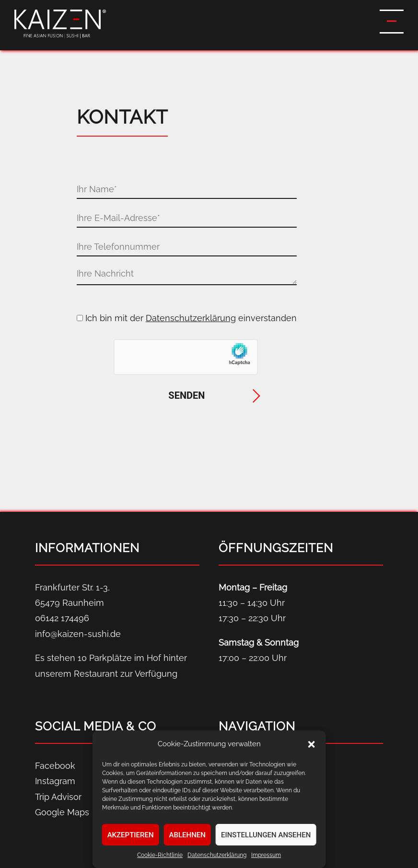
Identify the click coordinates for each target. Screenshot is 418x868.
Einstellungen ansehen (266, 835)
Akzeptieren (131, 835)
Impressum (266, 855)
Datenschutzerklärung (191, 318)
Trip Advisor (58, 797)
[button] (311, 744)
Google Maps (62, 812)
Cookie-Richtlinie (160, 855)
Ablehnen (187, 835)
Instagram (55, 781)
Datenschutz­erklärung (217, 855)
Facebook (55, 766)
